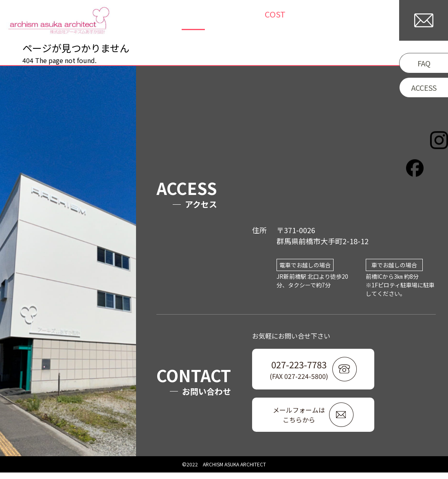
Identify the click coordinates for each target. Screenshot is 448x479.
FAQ (424, 63)
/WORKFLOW (313, 21)
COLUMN (259, 21)
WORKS (191, 21)
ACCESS (424, 87)
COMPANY (368, 21)
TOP (161, 21)
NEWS (224, 21)
